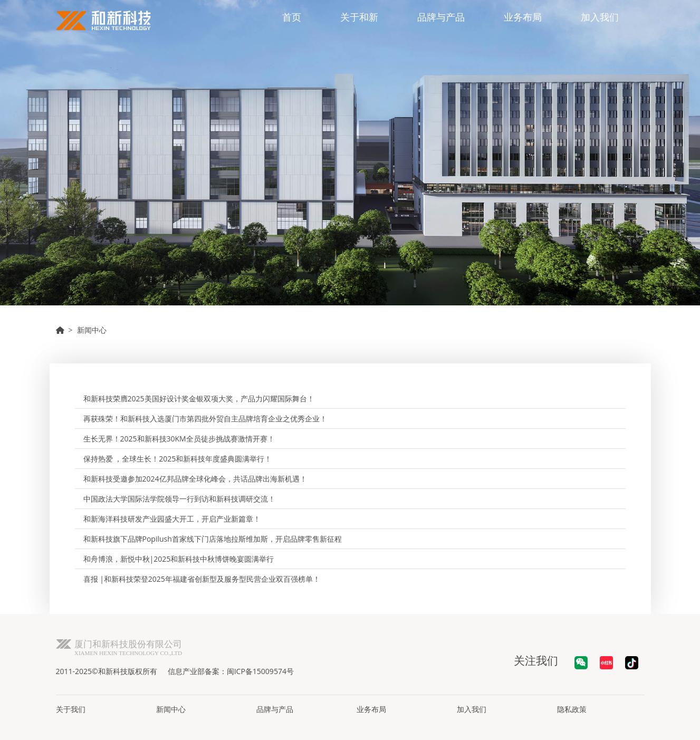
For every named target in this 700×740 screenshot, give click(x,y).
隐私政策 (572, 709)
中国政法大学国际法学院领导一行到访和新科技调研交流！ (179, 499)
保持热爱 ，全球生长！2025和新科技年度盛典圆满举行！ (178, 459)
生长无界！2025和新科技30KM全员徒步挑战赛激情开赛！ (179, 439)
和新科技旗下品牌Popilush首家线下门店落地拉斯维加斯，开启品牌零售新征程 (213, 539)
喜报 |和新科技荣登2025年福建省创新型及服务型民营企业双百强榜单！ (202, 579)
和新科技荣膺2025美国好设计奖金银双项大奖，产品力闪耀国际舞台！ (199, 398)
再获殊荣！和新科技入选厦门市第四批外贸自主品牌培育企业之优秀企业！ (205, 419)
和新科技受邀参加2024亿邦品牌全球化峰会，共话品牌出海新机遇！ (195, 479)
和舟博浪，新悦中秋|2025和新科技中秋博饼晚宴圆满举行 (179, 559)
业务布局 (523, 17)
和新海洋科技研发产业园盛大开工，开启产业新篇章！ (172, 519)
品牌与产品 (441, 17)
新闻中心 (92, 330)
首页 (292, 17)
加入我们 (600, 17)
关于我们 (71, 709)
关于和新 (359, 17)
